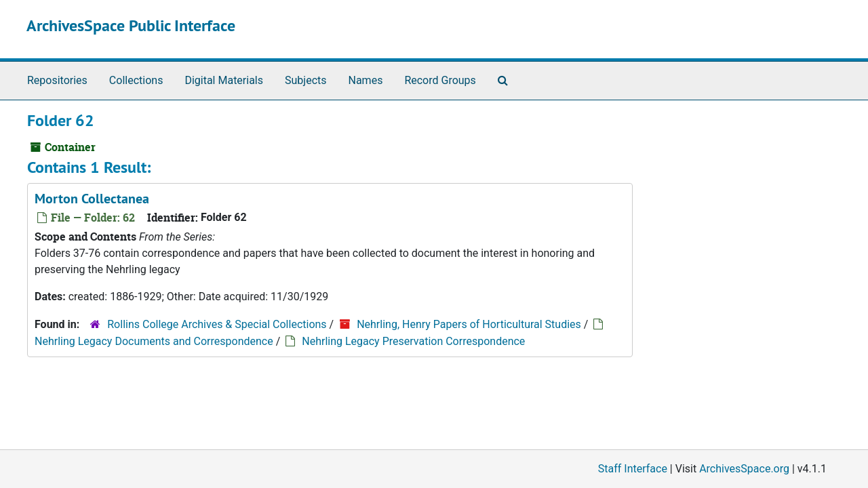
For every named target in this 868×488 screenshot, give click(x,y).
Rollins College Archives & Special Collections (217, 324)
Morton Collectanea (92, 199)
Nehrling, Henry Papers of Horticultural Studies (469, 324)
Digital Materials (224, 80)
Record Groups (440, 80)
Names (366, 80)
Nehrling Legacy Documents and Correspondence (154, 341)
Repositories (57, 80)
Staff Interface (633, 469)
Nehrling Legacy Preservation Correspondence (413, 341)
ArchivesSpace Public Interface (131, 25)
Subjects (305, 80)
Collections (136, 80)
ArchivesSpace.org (744, 469)
